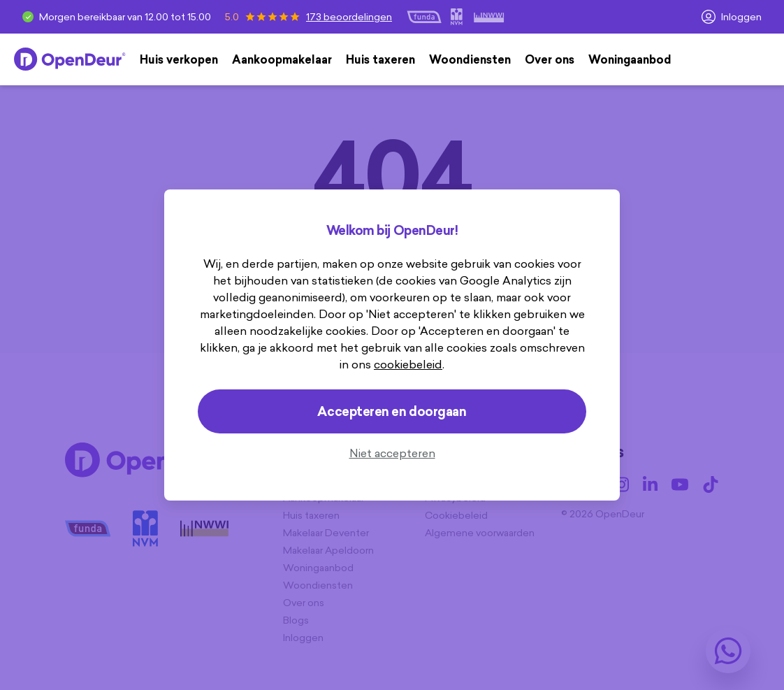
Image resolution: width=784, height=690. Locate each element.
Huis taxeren (380, 59)
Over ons (550, 59)
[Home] (70, 59)
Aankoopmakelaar (282, 59)
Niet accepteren (392, 453)
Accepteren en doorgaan (392, 411)
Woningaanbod (630, 59)
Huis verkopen (179, 59)
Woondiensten (470, 59)
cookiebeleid (408, 364)
